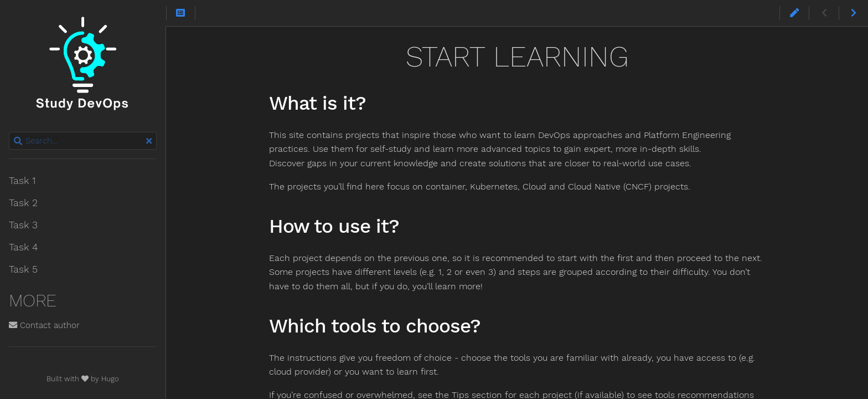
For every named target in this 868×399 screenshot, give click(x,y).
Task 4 (23, 247)
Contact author (44, 325)
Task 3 (23, 225)
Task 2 (23, 203)
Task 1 (22, 181)
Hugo (110, 379)
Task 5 (23, 269)
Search (10, 132)
